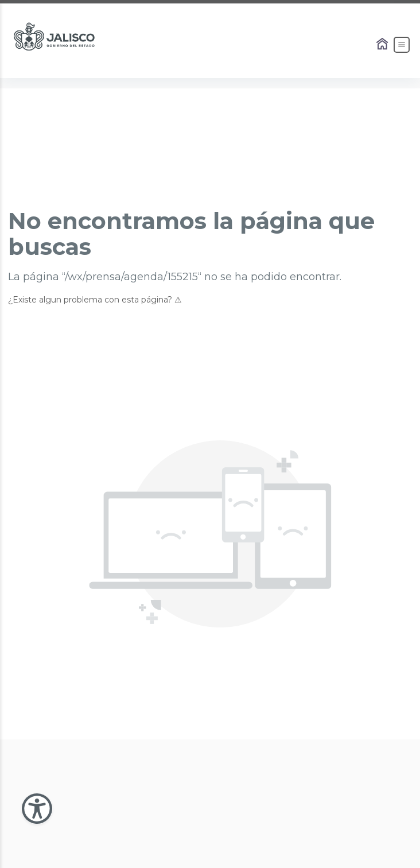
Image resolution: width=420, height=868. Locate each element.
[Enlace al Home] (383, 45)
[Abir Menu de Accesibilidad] (37, 809)
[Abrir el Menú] (402, 45)
